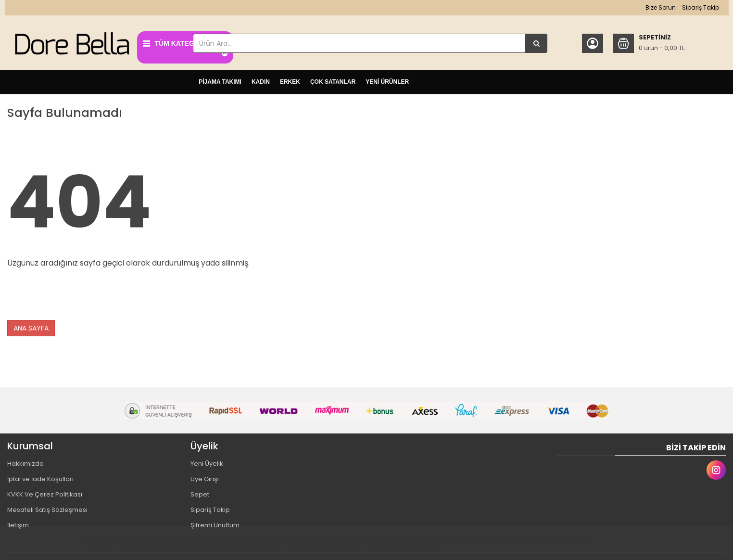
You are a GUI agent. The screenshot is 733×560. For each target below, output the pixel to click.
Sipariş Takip (695, 7)
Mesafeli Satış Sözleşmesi (47, 507)
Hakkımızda (25, 461)
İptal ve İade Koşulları (40, 477)
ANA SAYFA (31, 326)
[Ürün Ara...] (534, 43)
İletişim (18, 523)
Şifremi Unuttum (215, 523)
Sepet (200, 492)
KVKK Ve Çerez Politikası (45, 492)
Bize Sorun (655, 7)
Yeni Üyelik (207, 461)
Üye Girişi (205, 477)
